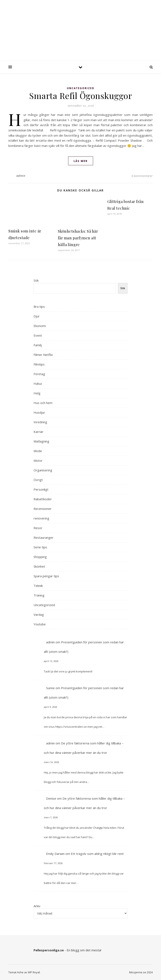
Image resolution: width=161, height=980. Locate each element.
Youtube (40, 624)
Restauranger (43, 537)
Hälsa (38, 384)
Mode (38, 451)
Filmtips (39, 364)
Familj (38, 345)
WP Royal (34, 972)
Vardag (39, 614)
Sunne (50, 688)
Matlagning (41, 441)
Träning (39, 595)
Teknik (38, 586)
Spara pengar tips (46, 576)
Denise (51, 798)
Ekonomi (40, 326)
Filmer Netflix (43, 355)
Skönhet (39, 566)
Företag (39, 374)
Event (38, 335)
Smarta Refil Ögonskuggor (80, 96)
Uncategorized (81, 88)
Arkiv (37, 906)
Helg (37, 393)
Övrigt (38, 480)
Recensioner (43, 509)
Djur (37, 316)
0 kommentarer (142, 176)
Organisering (43, 470)
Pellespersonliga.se (49, 950)
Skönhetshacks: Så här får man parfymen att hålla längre (78, 238)
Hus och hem (43, 403)
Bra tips (39, 307)
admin (21, 176)
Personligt (41, 489)
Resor (38, 528)
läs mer (81, 161)
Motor (38, 460)
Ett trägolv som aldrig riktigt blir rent (97, 854)
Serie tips (40, 547)
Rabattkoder (43, 499)
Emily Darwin (55, 854)
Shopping (40, 557)
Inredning (40, 422)
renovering (41, 518)
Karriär (38, 432)
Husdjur (39, 412)
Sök (36, 280)
